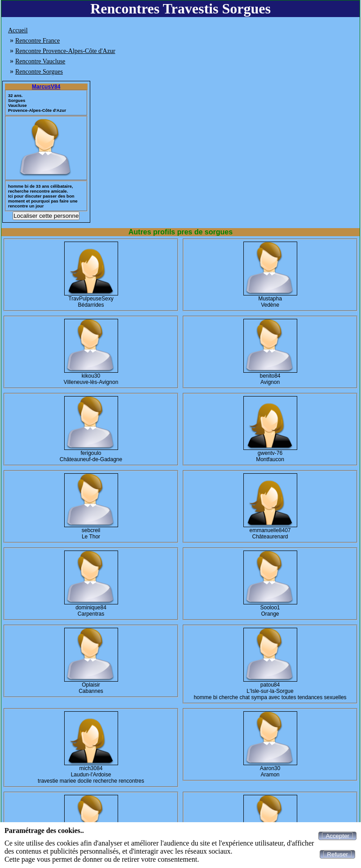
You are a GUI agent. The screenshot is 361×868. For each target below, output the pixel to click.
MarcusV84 (46, 87)
